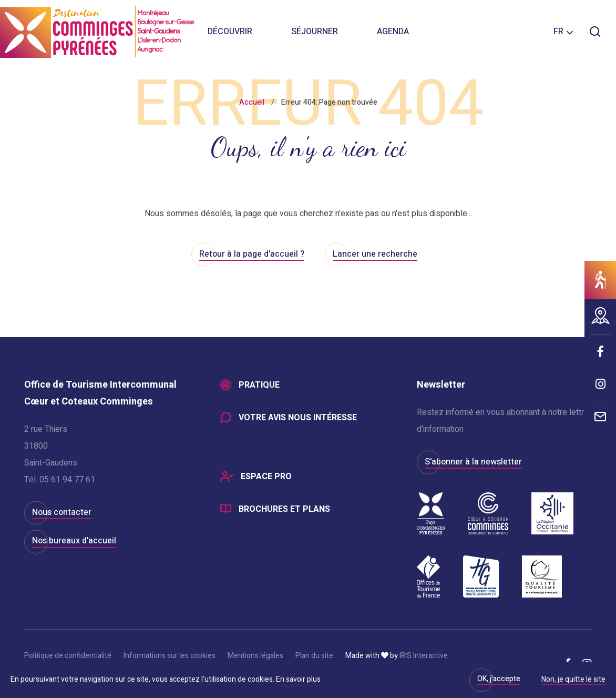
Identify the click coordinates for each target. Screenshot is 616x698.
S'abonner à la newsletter (473, 462)
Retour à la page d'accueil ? (252, 254)
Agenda (393, 32)
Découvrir (230, 32)
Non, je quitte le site (573, 680)
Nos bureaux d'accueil (74, 541)
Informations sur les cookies (170, 656)
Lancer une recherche (375, 254)
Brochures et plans (284, 509)
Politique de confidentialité (68, 656)
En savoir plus (298, 679)
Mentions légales (255, 656)
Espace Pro (266, 477)
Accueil (252, 102)
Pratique (259, 385)
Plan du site (314, 656)
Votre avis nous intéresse (298, 418)
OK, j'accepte (499, 679)
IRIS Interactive (424, 656)
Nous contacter (62, 512)
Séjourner (315, 32)
